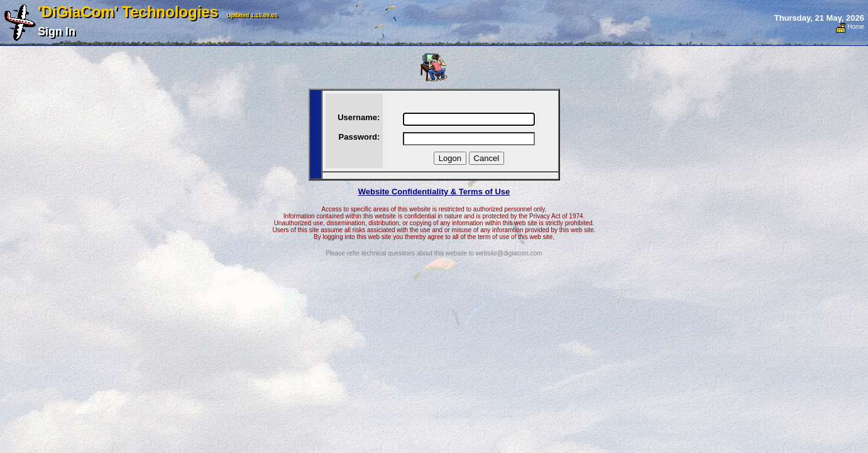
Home (850, 27)
